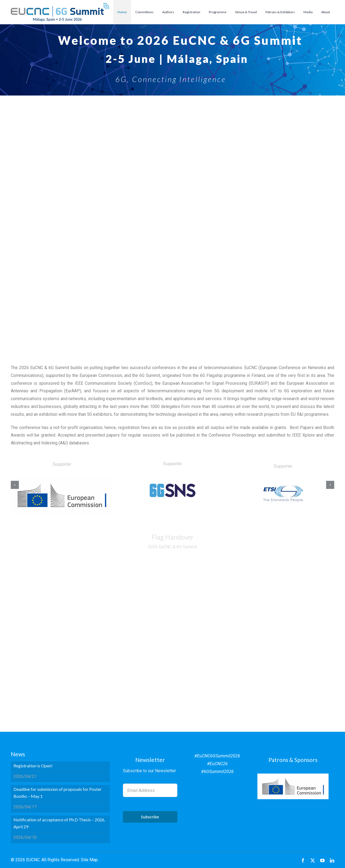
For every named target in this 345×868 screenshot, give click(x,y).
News (18, 754)
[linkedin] (332, 860)
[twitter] (313, 860)
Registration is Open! (33, 766)
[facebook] (303, 860)
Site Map (89, 860)
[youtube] (322, 860)
